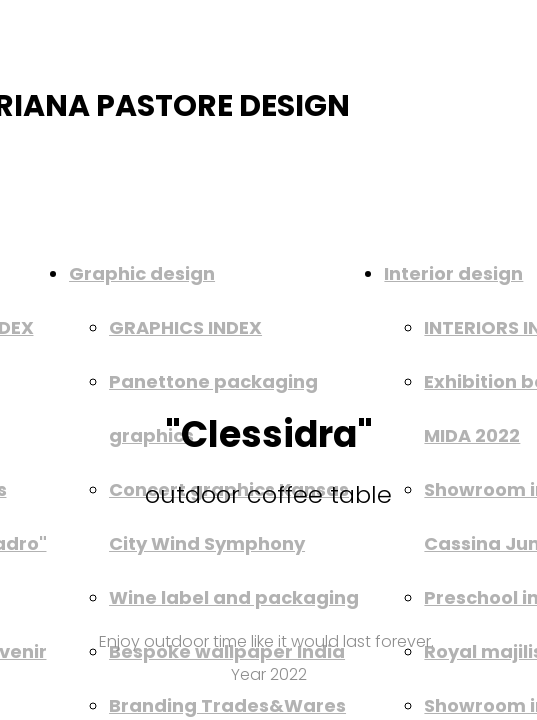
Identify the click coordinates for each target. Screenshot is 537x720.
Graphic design (142, 273)
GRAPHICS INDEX (185, 327)
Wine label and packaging (234, 597)
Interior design (453, 273)
